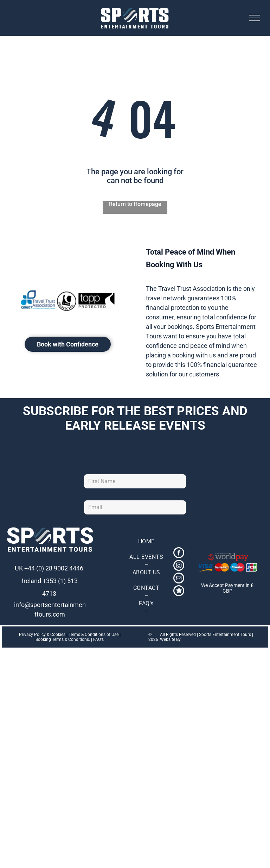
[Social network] (179, 592)
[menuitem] (146, 542)
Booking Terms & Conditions (62, 639)
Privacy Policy (32, 635)
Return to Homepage (135, 204)
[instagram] (179, 566)
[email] (179, 579)
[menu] (255, 18)
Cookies (58, 635)
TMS (186, 639)
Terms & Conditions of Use (94, 635)
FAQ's (98, 639)
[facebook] (179, 554)
